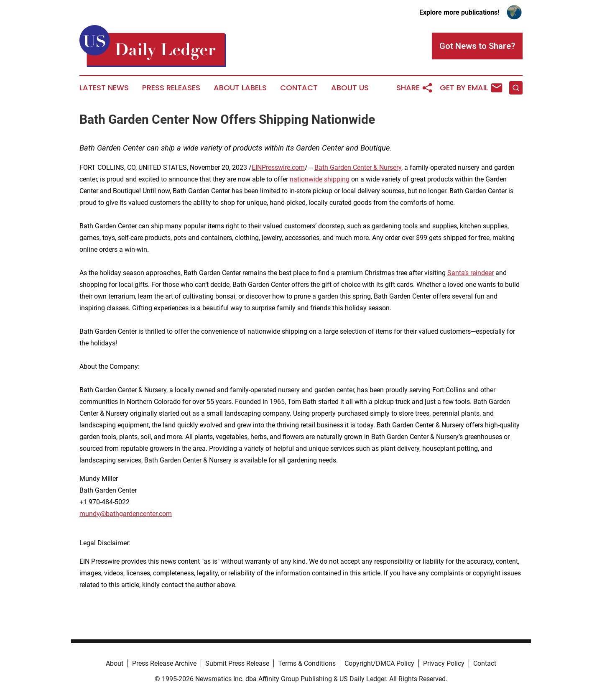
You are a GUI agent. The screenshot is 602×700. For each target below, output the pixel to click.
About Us (350, 88)
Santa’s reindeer (471, 273)
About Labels (240, 88)
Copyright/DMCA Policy (379, 663)
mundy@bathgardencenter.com (126, 514)
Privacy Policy (444, 663)
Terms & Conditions (307, 663)
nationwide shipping (320, 179)
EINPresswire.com (278, 167)
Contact (299, 88)
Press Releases (171, 88)
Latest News (104, 88)
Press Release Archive (164, 663)
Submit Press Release (237, 663)
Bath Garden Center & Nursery (358, 167)
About (115, 663)
